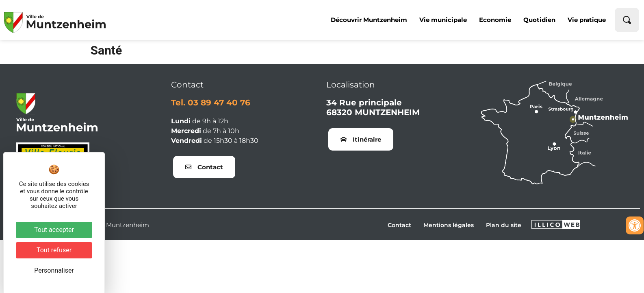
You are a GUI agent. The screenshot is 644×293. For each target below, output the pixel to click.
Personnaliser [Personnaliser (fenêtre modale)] (54, 270)
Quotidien (539, 20)
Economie (495, 20)
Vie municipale (443, 20)
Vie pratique (587, 20)
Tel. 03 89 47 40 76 (211, 103)
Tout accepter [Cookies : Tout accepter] (54, 230)
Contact (399, 225)
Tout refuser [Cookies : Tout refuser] (54, 250)
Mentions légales (449, 225)
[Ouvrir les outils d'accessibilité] (635, 225)
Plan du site (504, 225)
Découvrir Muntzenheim (369, 20)
